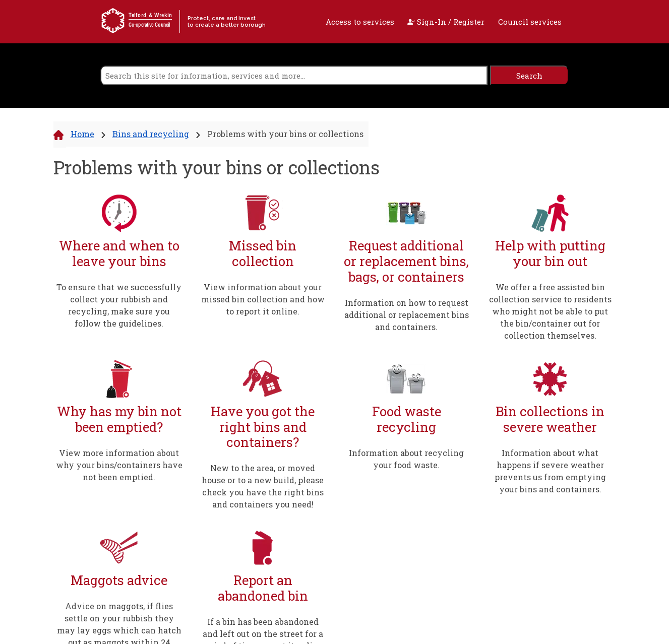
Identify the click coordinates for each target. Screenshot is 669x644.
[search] (294, 75)
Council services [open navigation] (530, 22)
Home (82, 134)
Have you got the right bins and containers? (263, 427)
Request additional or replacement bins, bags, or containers (406, 261)
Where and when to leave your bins (119, 253)
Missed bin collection (263, 253)
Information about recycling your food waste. (406, 459)
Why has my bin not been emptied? (119, 419)
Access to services (360, 22)
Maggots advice (119, 580)
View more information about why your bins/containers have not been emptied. (119, 465)
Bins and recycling (151, 134)
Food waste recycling (407, 419)
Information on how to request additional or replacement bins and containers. (407, 315)
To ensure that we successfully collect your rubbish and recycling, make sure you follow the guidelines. (119, 305)
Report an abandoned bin (263, 588)
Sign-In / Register (446, 22)
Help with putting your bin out (550, 253)
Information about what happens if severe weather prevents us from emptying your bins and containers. (550, 471)
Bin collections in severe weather (550, 419)
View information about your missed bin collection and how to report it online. (263, 299)
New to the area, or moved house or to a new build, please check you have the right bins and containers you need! (263, 486)
